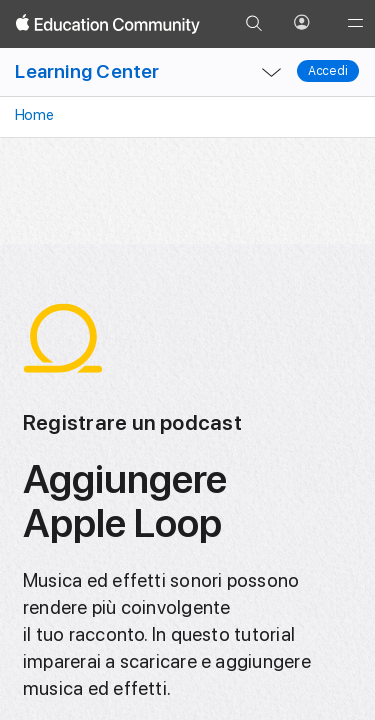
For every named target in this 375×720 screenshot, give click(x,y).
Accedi (328, 71)
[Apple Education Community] (108, 24)
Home (32, 115)
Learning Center (87, 71)
